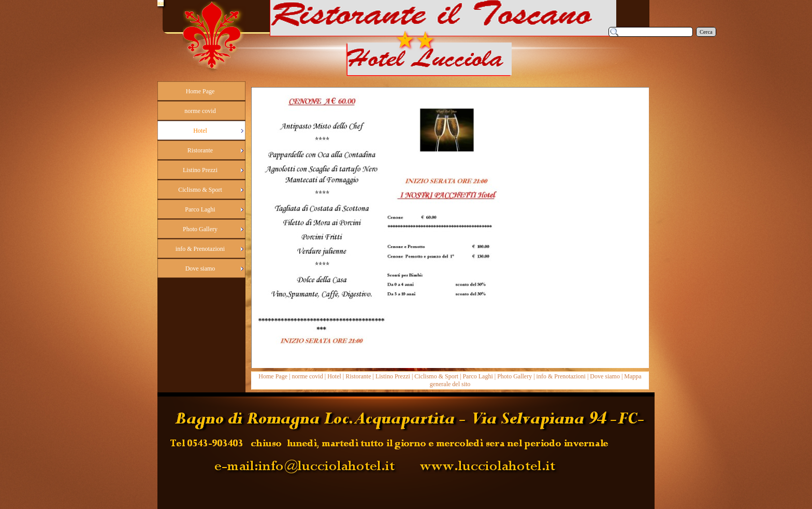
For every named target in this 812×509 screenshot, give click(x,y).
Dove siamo (605, 376)
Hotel (334, 376)
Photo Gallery (514, 376)
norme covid (307, 376)
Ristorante (358, 376)
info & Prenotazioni (561, 376)
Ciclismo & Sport (436, 376)
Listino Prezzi (393, 376)
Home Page (273, 376)
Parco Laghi (477, 376)
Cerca (706, 32)
